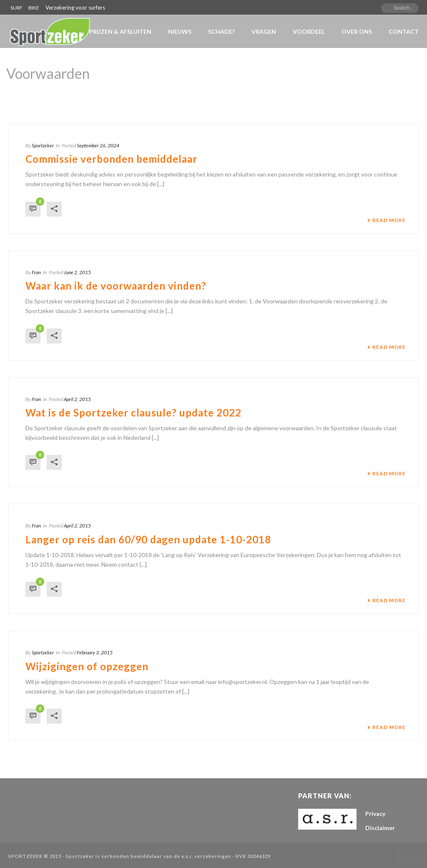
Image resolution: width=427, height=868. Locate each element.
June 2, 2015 (77, 272)
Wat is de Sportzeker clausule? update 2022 (133, 413)
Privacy (375, 814)
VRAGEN (264, 32)
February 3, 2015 (95, 652)
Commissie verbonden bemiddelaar (111, 159)
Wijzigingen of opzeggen (87, 666)
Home (361, 95)
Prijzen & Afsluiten (120, 32)
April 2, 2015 (77, 399)
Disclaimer (380, 828)
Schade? (221, 32)
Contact (404, 32)
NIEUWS (180, 32)
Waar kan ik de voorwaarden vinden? (116, 286)
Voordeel (309, 32)
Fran (36, 272)
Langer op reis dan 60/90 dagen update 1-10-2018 (148, 539)
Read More (386, 220)
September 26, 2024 (98, 145)
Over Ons (357, 32)
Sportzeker (43, 145)
